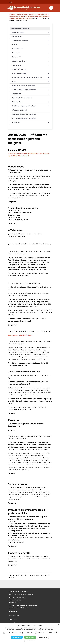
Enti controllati (31, 57)
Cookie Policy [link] (13, 619)
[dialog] (30, 634)
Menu (8, 8)
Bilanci (31, 81)
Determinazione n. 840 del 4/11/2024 (20, 335)
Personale (31, 45)
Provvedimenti (31, 65)
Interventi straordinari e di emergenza (24, 114)
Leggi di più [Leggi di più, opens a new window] (50, 630)
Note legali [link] (12, 623)
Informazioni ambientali (19, 110)
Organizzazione (31, 37)
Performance (31, 53)
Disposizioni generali (31, 32)
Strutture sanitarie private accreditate (24, 118)
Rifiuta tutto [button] (43, 637)
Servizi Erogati (31, 94)
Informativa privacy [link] (14, 615)
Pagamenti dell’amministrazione (31, 98)
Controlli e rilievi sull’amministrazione (31, 90)
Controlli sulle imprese (19, 69)
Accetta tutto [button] (30, 637)
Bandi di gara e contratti (31, 73)
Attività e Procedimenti (31, 61)
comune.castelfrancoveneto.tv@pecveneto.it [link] (24, 606)
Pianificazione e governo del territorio (31, 106)
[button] (30, 641)
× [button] (58, 625)
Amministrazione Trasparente (20, 29)
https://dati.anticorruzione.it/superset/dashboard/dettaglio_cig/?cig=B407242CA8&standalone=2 (29, 155)
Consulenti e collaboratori (31, 41)
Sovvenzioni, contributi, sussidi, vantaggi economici (31, 77)
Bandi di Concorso (31, 49)
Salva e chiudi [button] (17, 637)
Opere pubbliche (31, 102)
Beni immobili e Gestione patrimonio (31, 86)
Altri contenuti (31, 122)
